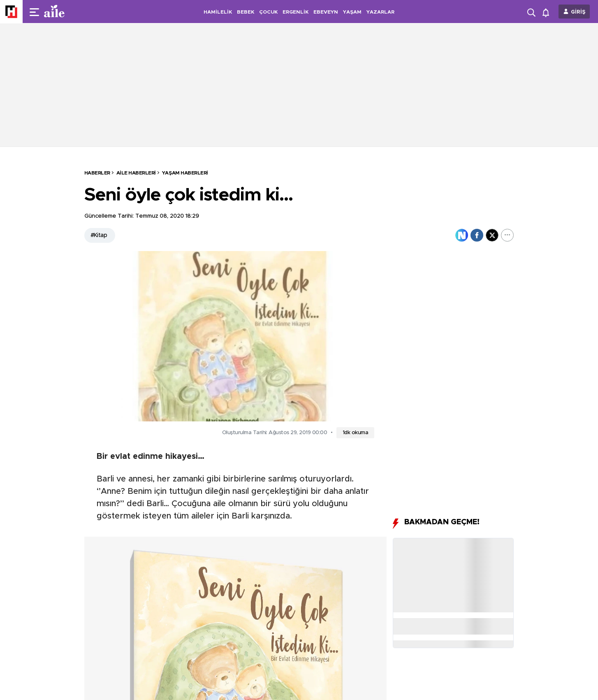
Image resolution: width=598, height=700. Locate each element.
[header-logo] (71, 12)
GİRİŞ (578, 12)
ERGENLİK (296, 12)
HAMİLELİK (218, 12)
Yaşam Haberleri (185, 173)
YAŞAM (352, 12)
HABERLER (97, 173)
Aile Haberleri (136, 173)
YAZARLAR (380, 12)
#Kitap (99, 235)
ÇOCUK (268, 12)
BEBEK (246, 12)
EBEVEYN (326, 12)
